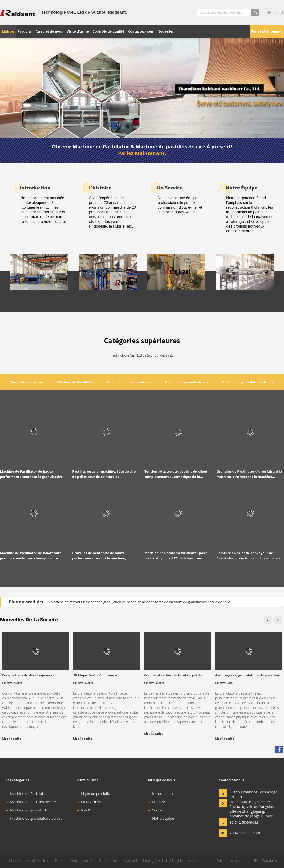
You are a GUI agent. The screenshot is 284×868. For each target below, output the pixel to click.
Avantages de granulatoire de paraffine (248, 675)
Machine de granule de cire (30, 810)
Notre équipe (161, 818)
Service (156, 810)
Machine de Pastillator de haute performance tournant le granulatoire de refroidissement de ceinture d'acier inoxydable (32, 474)
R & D (84, 810)
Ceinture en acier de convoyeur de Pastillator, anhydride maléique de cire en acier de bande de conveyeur (249, 556)
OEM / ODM (89, 802)
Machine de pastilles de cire (31, 802)
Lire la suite (12, 738)
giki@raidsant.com (244, 833)
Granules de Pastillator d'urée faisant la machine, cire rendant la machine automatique (249, 474)
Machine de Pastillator (26, 793)
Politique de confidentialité (237, 861)
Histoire (156, 802)
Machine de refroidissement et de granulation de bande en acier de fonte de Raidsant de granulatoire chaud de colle (140, 602)
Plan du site (270, 861)
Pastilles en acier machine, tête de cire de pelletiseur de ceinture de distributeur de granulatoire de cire (104, 474)
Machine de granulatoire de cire (34, 818)
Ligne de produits (93, 793)
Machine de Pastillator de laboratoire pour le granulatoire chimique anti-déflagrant (31, 556)
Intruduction (160, 793)
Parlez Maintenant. (267, 31)
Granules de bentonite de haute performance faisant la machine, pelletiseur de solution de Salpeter (101, 556)
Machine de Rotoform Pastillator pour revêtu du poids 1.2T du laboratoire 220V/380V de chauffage (176, 556)
